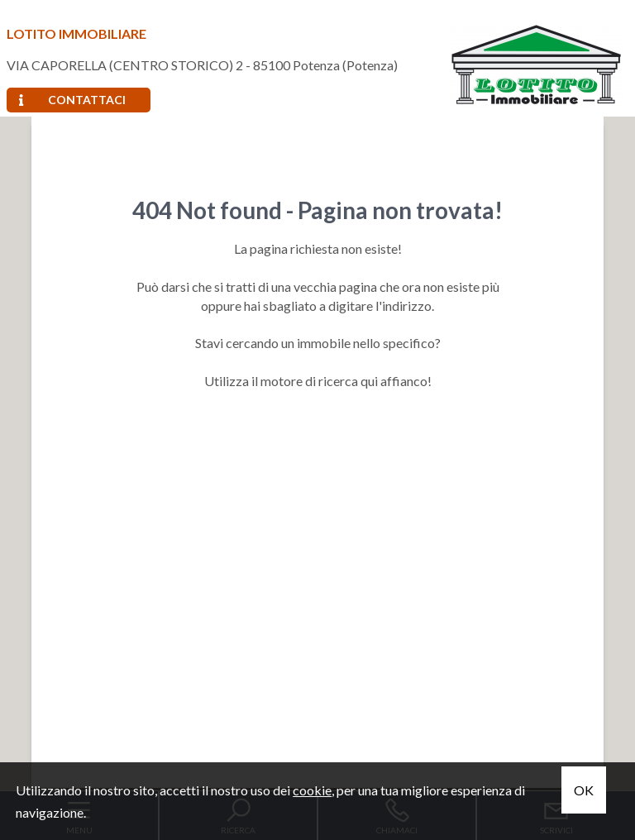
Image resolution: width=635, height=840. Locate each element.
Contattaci (72, 100)
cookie (312, 790)
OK (584, 790)
